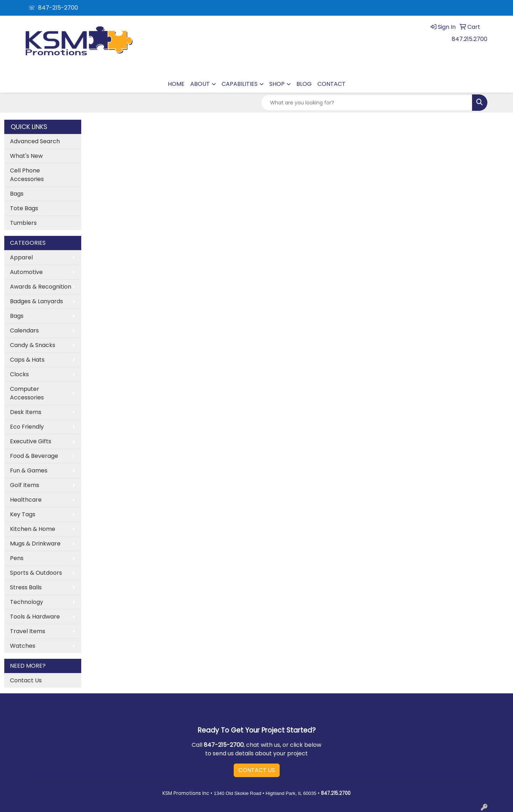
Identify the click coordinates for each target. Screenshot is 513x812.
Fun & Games (29, 470)
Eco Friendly (27, 427)
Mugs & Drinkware (35, 544)
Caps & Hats (27, 360)
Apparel (21, 257)
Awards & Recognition (41, 287)
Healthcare (26, 500)
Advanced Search (35, 141)
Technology (27, 602)
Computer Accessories (27, 393)
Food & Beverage (34, 456)
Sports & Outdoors (36, 573)
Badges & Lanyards (37, 301)
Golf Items (25, 485)
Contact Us (26, 680)
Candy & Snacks (33, 345)
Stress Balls (26, 587)
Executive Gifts (31, 441)
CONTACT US (257, 770)
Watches (23, 646)
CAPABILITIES (240, 84)
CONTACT (331, 84)
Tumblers (23, 223)
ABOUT (200, 84)
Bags (17, 194)
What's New (26, 156)
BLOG (304, 84)
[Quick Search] (367, 103)
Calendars (24, 330)
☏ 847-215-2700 (53, 8)
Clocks (19, 374)
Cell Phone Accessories (27, 175)
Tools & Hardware (35, 617)
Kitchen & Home (33, 529)
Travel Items (28, 631)
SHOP (277, 84)
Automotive (26, 272)
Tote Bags (24, 208)
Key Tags (23, 514)
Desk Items (26, 412)
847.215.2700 (470, 39)
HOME (176, 84)
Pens (17, 558)
